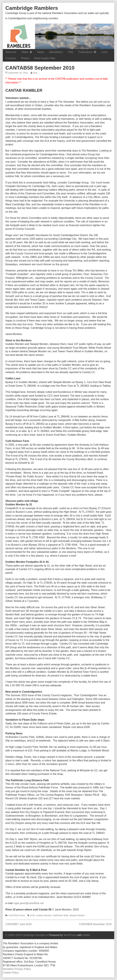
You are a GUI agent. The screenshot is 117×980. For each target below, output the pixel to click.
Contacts (11, 58)
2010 (33, 915)
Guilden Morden (44, 915)
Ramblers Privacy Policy (17, 969)
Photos (25, 58)
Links (104, 52)
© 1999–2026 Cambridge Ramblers (26, 935)
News (41, 52)
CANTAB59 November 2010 (95, 924)
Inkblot (86, 935)
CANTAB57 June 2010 (19, 924)
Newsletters (56, 52)
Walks (25, 52)
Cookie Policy (11, 973)
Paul (35, 73)
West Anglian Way (45, 58)
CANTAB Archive (17, 915)
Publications (85, 52)
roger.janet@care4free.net (28, 903)
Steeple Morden (77, 915)
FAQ (71, 52)
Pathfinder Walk (60, 915)
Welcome (11, 52)
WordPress (70, 935)
